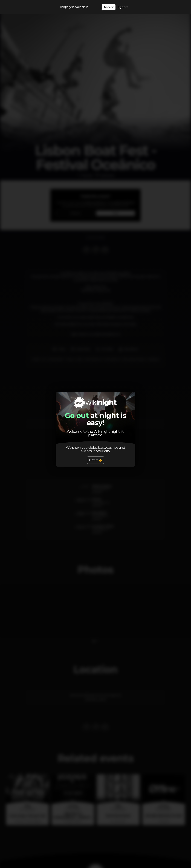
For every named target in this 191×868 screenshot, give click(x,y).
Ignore (124, 7)
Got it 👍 (96, 460)
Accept (109, 7)
